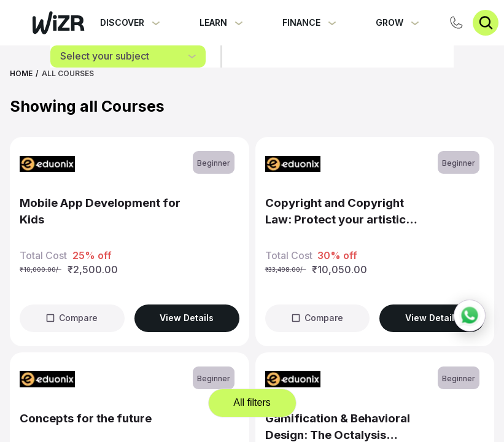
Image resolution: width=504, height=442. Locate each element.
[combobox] (128, 56)
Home (21, 73)
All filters (252, 402)
